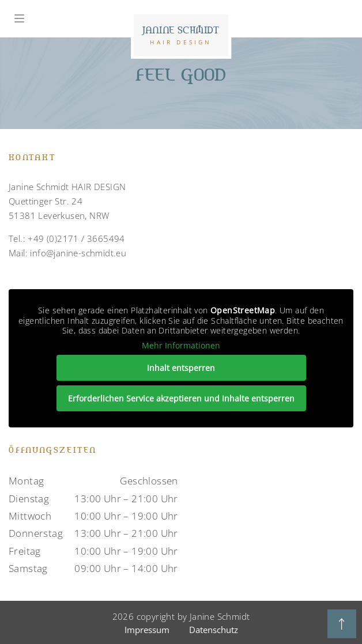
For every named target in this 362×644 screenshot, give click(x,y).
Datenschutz (214, 630)
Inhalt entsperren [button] (181, 368)
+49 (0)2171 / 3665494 (76, 238)
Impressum (147, 630)
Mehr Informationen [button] (181, 346)
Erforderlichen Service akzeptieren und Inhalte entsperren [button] (181, 398)
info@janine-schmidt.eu (78, 253)
